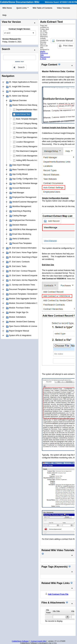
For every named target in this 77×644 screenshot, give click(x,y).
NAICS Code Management (27, 156)
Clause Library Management (28, 147)
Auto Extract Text (23, 114)
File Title (56, 611)
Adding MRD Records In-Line (28, 160)
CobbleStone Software (20, 641)
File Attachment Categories (27, 151)
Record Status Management (27, 133)
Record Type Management (27, 137)
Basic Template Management (28, 119)
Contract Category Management (29, 123)
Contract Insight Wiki (38, 641)
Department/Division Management (30, 110)
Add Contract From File (58, 594)
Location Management (25, 142)
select (33, 33)
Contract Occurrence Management (30, 128)
